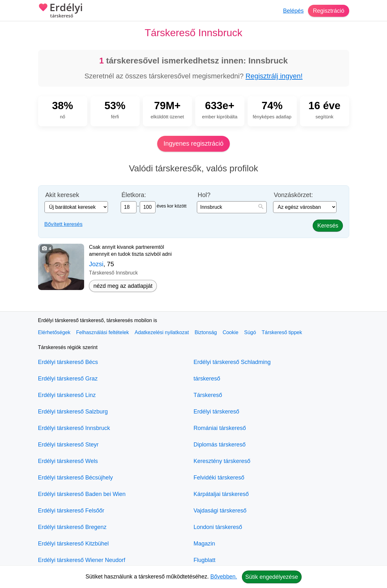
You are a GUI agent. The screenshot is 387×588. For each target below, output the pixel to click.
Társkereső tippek (282, 332)
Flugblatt (205, 560)
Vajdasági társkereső (220, 511)
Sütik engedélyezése (272, 577)
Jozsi (96, 264)
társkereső (207, 379)
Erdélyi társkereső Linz (67, 395)
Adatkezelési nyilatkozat (162, 332)
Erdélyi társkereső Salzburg (73, 412)
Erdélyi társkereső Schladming (232, 362)
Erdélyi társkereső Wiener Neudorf (82, 560)
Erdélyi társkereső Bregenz (72, 527)
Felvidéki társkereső (219, 478)
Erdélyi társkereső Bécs (68, 362)
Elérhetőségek (54, 332)
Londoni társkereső (218, 527)
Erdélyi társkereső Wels (68, 461)
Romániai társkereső (220, 428)
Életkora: (134, 195)
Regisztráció (328, 11)
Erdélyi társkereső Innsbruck (74, 428)
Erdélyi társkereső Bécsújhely (76, 478)
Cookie (230, 332)
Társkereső (208, 395)
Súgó (250, 332)
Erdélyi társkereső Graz (68, 379)
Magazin (204, 544)
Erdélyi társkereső (217, 412)
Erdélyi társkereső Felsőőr (71, 511)
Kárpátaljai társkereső (221, 494)
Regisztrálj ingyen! (274, 76)
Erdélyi (60, 11)
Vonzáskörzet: (294, 195)
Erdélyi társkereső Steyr (68, 445)
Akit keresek (62, 195)
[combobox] (232, 207)
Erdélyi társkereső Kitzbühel (73, 544)
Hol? (204, 195)
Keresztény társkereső (222, 461)
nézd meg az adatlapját (123, 286)
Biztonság (206, 332)
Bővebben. (224, 577)
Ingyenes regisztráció (193, 143)
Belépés (293, 11)
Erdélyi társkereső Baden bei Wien (82, 494)
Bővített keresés (63, 224)
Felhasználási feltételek (103, 332)
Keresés (328, 226)
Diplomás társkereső (220, 445)
